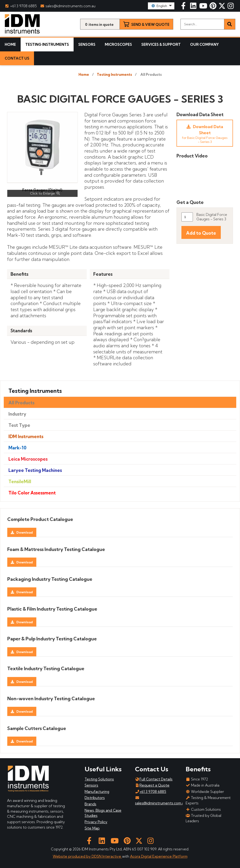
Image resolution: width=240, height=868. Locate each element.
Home (10, 44)
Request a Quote (152, 785)
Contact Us (17, 58)
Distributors (95, 798)
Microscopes (118, 44)
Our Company (204, 44)
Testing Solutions (99, 779)
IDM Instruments (26, 436)
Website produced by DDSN (78, 856)
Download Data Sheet (205, 134)
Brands (90, 804)
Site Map (92, 828)
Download (25, 532)
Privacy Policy (96, 822)
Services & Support (161, 44)
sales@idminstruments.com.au (68, 6)
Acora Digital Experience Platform (159, 856)
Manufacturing (97, 792)
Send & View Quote (150, 25)
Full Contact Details (154, 779)
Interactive (112, 856)
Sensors (87, 44)
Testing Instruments (47, 44)
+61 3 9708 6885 (21, 6)
